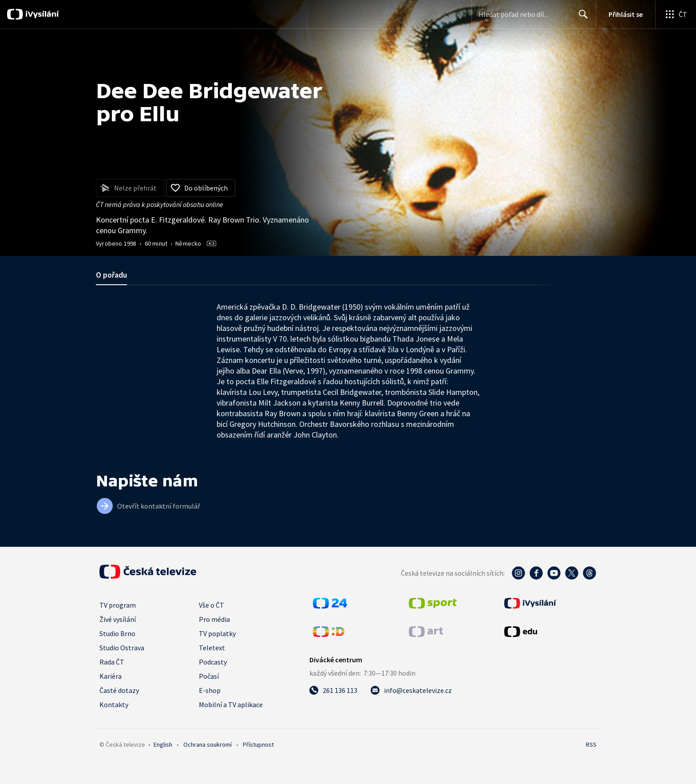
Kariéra (111, 676)
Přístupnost (258, 744)
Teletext (212, 648)
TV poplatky (217, 633)
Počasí (209, 676)
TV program (118, 605)
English (163, 744)
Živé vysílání (118, 619)
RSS (591, 744)
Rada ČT (112, 662)
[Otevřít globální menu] (676, 14)
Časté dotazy (119, 690)
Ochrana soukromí (208, 744)
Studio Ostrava (122, 648)
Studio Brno (117, 633)
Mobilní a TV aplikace (231, 704)
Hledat (581, 18)
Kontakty (114, 704)
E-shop (210, 690)
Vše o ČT (212, 605)
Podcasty (213, 662)
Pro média (214, 619)
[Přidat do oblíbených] (201, 188)
